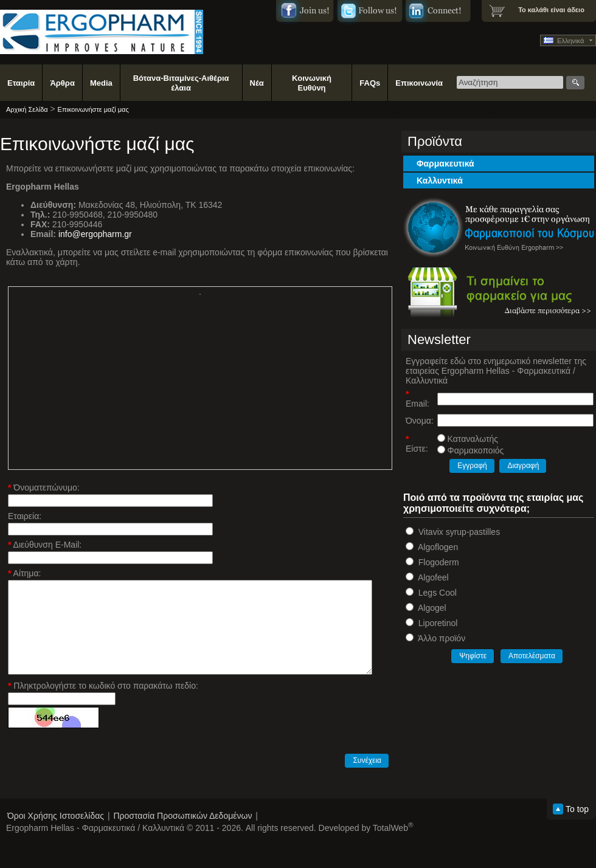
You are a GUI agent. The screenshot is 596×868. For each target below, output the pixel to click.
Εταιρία (21, 83)
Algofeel (433, 577)
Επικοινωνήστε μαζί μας (93, 109)
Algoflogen (438, 547)
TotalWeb (393, 828)
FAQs (370, 83)
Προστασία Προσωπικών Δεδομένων (182, 816)
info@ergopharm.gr (95, 234)
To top (577, 809)
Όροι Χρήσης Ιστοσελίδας (56, 816)
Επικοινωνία (419, 83)
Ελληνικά (564, 41)
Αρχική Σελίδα (27, 109)
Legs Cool (438, 593)
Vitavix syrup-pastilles (459, 532)
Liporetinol (438, 623)
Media (101, 83)
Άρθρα (62, 83)
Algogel (432, 608)
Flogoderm (439, 562)
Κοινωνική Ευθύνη (312, 83)
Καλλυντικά (440, 181)
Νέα (257, 83)
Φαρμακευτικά (445, 164)
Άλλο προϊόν (442, 638)
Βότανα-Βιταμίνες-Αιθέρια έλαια (181, 83)
